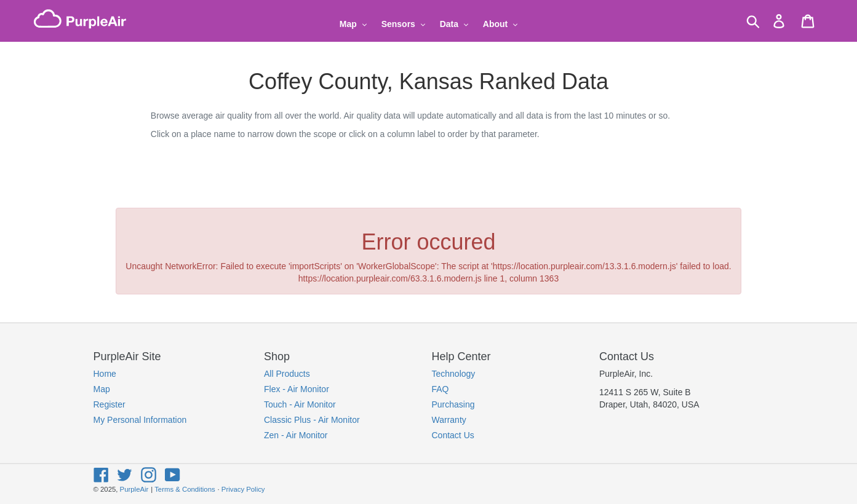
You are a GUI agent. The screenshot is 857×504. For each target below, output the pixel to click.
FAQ (440, 389)
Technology (454, 374)
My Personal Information (140, 420)
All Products (287, 374)
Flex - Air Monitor (297, 389)
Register (110, 404)
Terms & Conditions (185, 489)
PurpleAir (134, 489)
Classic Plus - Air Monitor (312, 420)
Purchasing (453, 404)
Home (105, 374)
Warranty (449, 420)
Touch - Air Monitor (300, 404)
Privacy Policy (243, 489)
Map (102, 389)
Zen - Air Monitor (296, 435)
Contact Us (453, 435)
